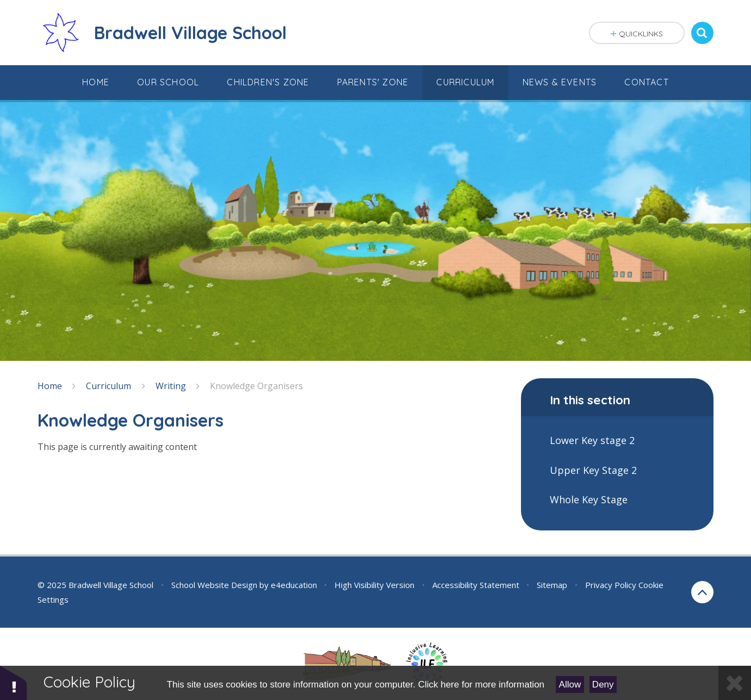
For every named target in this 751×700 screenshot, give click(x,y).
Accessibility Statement (476, 585)
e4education (294, 585)
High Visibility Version (374, 585)
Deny (603, 685)
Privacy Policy (611, 585)
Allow (570, 685)
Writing (171, 386)
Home (50, 386)
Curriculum (108, 386)
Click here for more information (481, 685)
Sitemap (552, 585)
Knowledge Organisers (256, 386)
